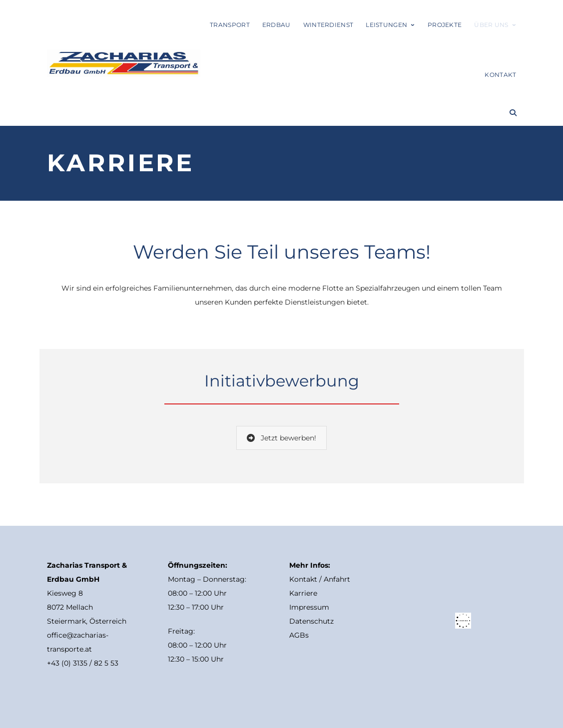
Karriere (303, 593)
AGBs (299, 635)
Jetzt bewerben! (281, 438)
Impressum (309, 607)
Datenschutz (311, 621)
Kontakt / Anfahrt (320, 579)
